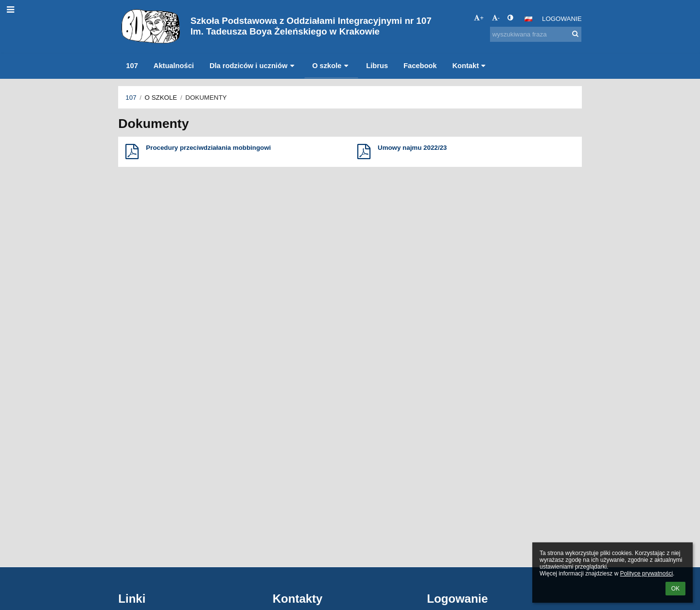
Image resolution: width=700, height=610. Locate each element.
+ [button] (479, 18)
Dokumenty (206, 98)
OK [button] (675, 589)
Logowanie (562, 19)
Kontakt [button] (470, 66)
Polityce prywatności (646, 574)
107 (131, 98)
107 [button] (132, 66)
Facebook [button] (420, 66)
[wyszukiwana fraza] (536, 34)
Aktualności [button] (174, 66)
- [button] (496, 18)
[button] (528, 19)
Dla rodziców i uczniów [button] (253, 66)
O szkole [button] (331, 66)
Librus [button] (377, 66)
